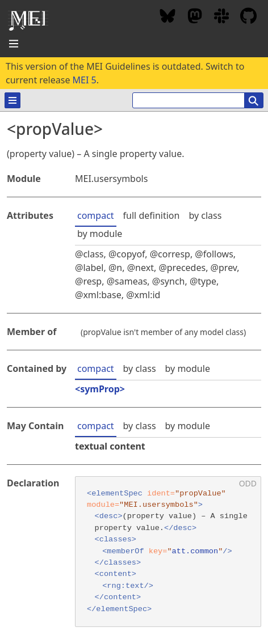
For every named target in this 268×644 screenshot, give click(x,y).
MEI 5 (85, 80)
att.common (195, 551)
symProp (100, 389)
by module (100, 234)
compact (96, 215)
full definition (152, 215)
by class (205, 215)
